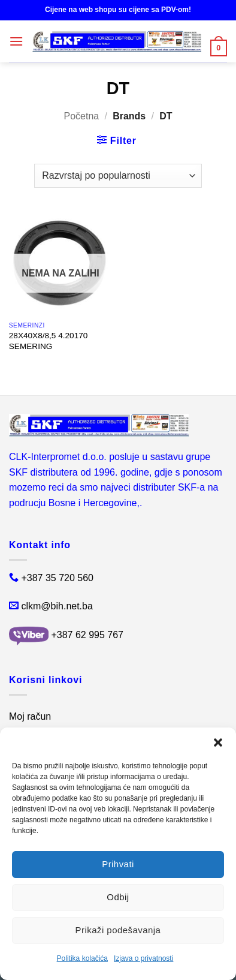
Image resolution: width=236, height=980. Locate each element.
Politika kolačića (82, 958)
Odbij (118, 897)
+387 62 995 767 (87, 635)
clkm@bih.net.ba (57, 606)
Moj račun (30, 716)
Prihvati (118, 864)
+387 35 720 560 (57, 578)
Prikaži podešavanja (118, 930)
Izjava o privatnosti (143, 958)
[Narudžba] (118, 176)
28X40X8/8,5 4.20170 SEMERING (49, 341)
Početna (81, 116)
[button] (218, 742)
